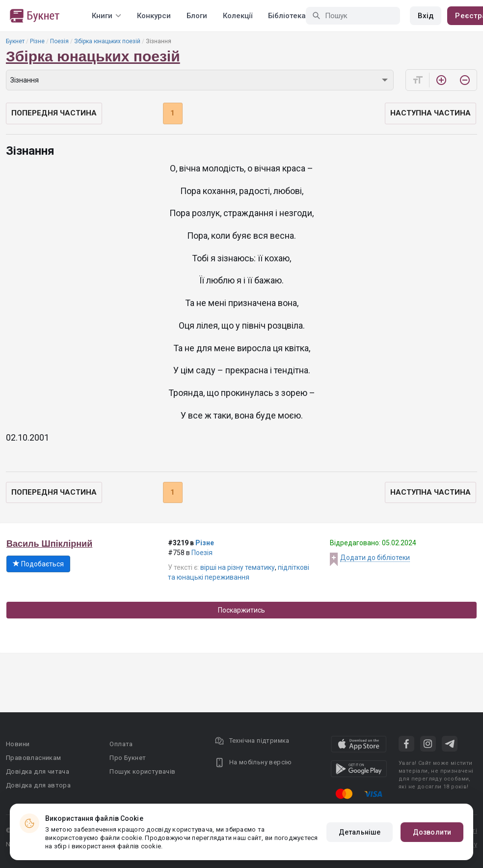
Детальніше (360, 832)
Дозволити (432, 832)
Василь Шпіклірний (49, 544)
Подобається (38, 564)
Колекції (238, 16)
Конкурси (154, 16)
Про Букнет (128, 758)
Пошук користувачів (142, 771)
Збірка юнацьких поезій (107, 41)
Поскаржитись (241, 610)
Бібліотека (287, 16)
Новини (18, 744)
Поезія (59, 41)
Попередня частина (54, 113)
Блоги (197, 16)
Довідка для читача (38, 771)
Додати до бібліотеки (375, 558)
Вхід (426, 16)
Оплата (121, 744)
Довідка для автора (38, 785)
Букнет (15, 41)
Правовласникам (34, 758)
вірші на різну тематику (238, 567)
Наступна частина (430, 113)
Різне (37, 41)
